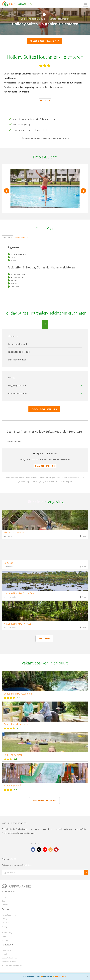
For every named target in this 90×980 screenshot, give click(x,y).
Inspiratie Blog (7, 933)
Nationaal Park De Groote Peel (19, 593)
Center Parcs (6, 950)
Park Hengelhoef (12, 786)
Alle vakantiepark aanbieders (12, 965)
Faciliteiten (8, 238)
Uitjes (4, 936)
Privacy (4, 919)
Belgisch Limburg (37, 19)
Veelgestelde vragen (9, 915)
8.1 (18, 728)
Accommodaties (21, 238)
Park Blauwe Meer (13, 755)
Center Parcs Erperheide (16, 724)
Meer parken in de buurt (44, 801)
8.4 (18, 698)
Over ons (5, 901)
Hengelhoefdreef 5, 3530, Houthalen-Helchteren (45, 138)
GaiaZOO (8, 563)
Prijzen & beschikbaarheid (44, 41)
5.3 (16, 759)
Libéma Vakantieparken (10, 958)
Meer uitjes (44, 639)
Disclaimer (6, 922)
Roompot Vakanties (9, 962)
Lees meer (45, 101)
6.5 (16, 789)
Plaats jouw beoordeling (44, 409)
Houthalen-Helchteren (58, 19)
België (24, 19)
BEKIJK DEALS (60, 976)
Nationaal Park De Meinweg (18, 624)
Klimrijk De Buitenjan (14, 532)
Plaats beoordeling (45, 466)
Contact (5, 905)
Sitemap (5, 940)
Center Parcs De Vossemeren (19, 694)
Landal (4, 954)
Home (4, 897)
